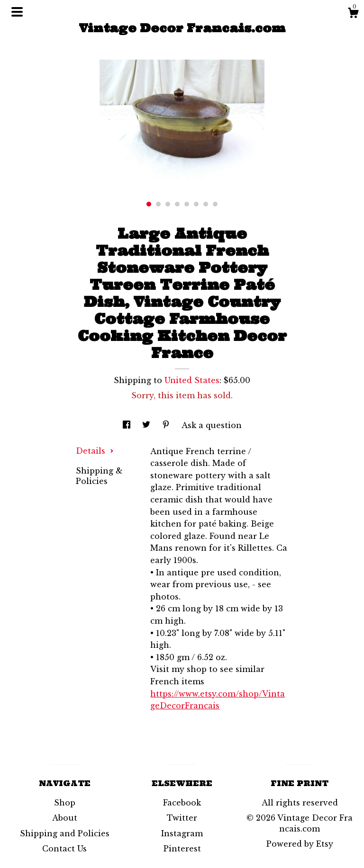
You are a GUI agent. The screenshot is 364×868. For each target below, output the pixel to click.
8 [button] (215, 204)
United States (192, 380)
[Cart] (353, 14)
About (65, 818)
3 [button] (168, 204)
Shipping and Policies (65, 833)
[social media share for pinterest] (167, 425)
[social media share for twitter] (147, 425)
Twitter (182, 818)
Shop (65, 803)
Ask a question (212, 425)
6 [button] (196, 204)
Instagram (182, 833)
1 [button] (149, 204)
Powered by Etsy (300, 844)
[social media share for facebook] (128, 425)
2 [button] (158, 204)
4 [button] (177, 204)
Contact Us (64, 849)
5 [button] (187, 204)
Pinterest (182, 849)
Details (95, 451)
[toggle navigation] (17, 12)
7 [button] (206, 204)
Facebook (182, 803)
